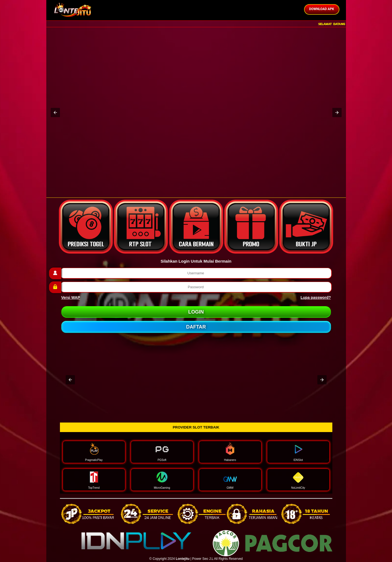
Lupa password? (316, 297)
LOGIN (196, 312)
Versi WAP (71, 297)
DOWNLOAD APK (322, 9)
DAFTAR (196, 327)
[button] (55, 113)
